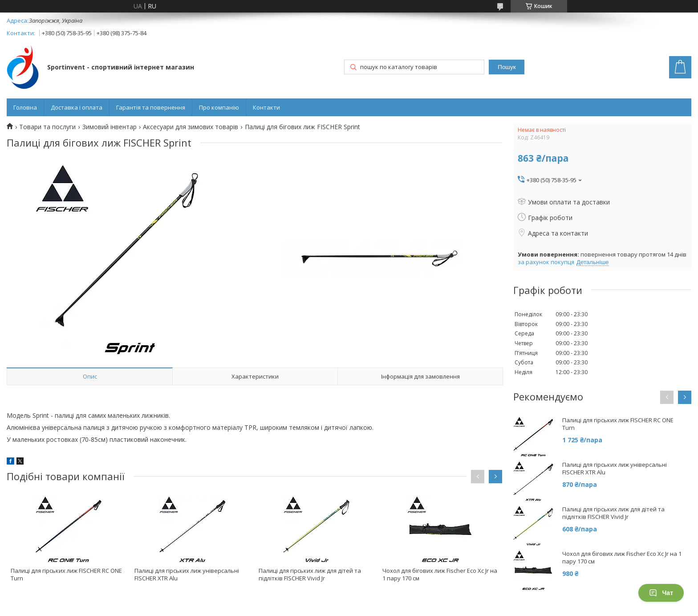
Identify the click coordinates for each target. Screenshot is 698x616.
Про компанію (219, 107)
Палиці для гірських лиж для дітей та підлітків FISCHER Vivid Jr (310, 574)
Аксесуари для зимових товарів (191, 127)
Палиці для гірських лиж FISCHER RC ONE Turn (66, 574)
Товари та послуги (47, 127)
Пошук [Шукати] (507, 67)
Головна (25, 107)
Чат (661, 593)
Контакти (266, 107)
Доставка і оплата (77, 107)
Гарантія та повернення (151, 107)
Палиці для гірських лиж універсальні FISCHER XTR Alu (187, 574)
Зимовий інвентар (110, 127)
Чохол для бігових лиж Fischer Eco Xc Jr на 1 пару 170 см (440, 574)
